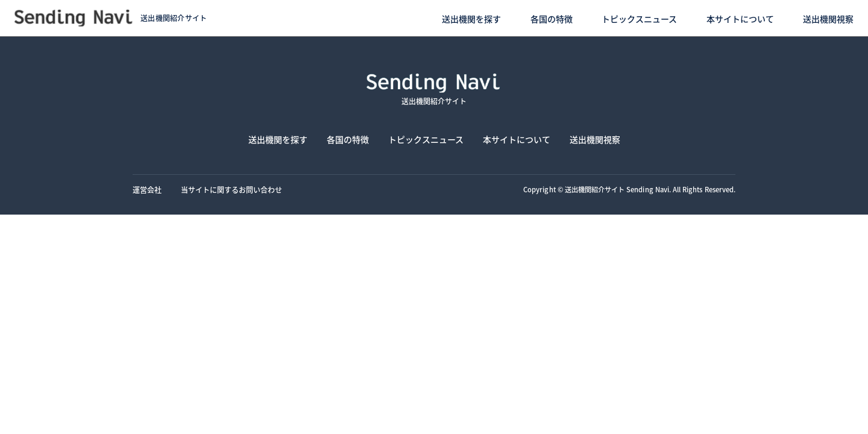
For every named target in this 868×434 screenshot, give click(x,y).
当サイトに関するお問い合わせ (231, 190)
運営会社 (147, 190)
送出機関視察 (828, 19)
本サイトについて (740, 19)
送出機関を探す (471, 19)
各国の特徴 (552, 19)
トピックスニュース (639, 19)
